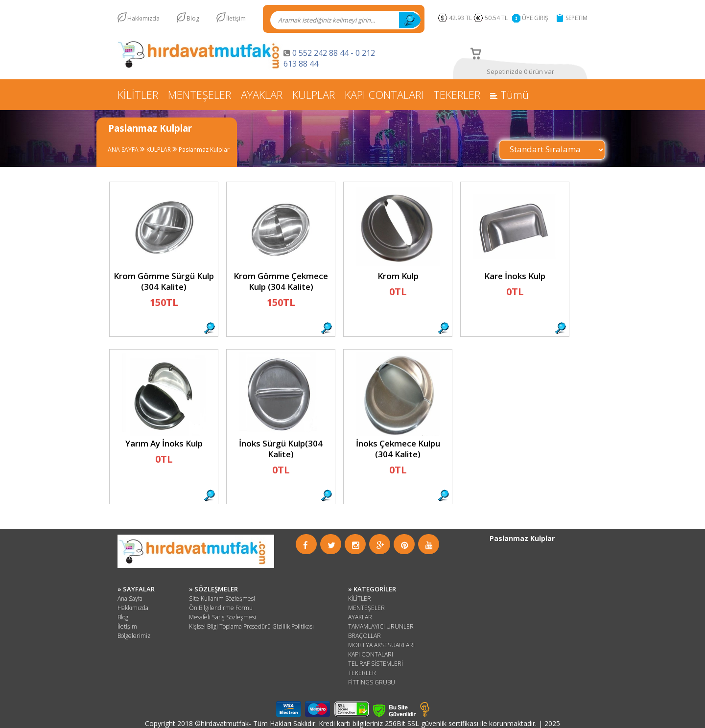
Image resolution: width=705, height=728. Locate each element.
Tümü (509, 94)
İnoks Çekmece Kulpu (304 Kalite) (398, 449)
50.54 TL (498, 18)
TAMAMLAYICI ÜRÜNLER (381, 626)
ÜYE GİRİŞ (535, 18)
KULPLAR (314, 94)
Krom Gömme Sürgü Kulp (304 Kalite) (164, 281)
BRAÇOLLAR (364, 636)
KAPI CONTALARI (384, 94)
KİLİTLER (138, 94)
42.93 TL (460, 18)
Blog (193, 18)
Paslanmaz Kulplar (203, 150)
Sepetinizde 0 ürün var (520, 71)
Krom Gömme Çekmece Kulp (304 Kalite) (281, 281)
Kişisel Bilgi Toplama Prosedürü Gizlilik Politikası (251, 626)
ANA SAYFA (123, 150)
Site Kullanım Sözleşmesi (222, 599)
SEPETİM (576, 18)
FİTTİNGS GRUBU (372, 682)
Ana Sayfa (130, 599)
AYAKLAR (262, 94)
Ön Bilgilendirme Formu (221, 608)
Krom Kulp (398, 276)
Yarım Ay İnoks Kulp (164, 443)
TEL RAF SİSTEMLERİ (376, 664)
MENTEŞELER (200, 94)
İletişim (236, 18)
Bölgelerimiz (134, 636)
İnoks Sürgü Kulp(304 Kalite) (281, 449)
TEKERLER (457, 94)
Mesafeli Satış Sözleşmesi (223, 617)
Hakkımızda (143, 18)
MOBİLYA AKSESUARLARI (381, 645)
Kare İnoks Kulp (515, 276)
